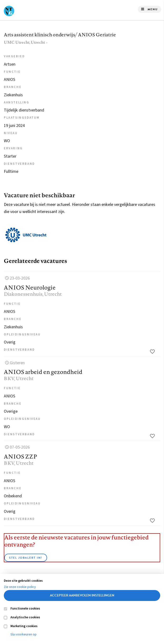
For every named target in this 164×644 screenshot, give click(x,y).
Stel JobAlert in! (26, 558)
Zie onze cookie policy (20, 587)
